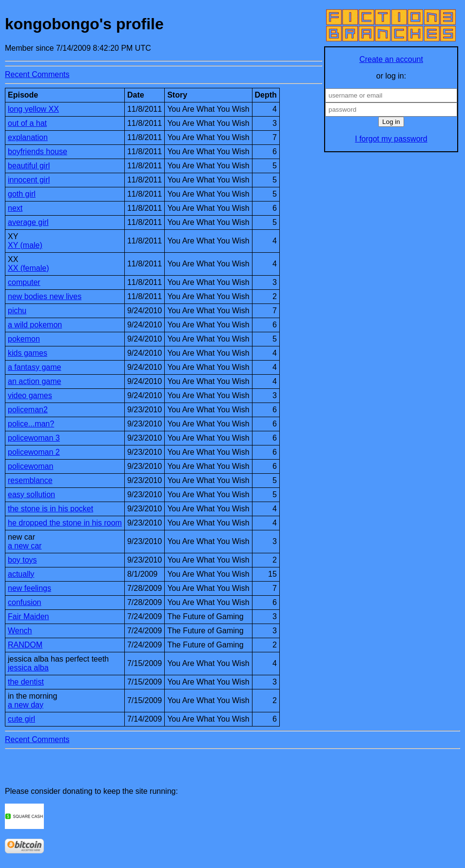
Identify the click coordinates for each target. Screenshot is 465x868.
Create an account (391, 59)
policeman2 (28, 410)
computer (24, 282)
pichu (17, 311)
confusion (25, 602)
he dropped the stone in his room (65, 523)
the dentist (26, 682)
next (15, 208)
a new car (25, 546)
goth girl (22, 194)
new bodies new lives (45, 296)
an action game (34, 381)
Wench (20, 631)
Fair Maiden (28, 616)
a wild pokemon (35, 325)
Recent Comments (37, 74)
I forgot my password (391, 139)
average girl (28, 222)
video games (30, 395)
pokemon (24, 339)
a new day (26, 705)
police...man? (31, 424)
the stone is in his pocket (50, 509)
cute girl (21, 719)
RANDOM (25, 645)
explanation (28, 137)
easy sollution (31, 495)
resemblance (30, 480)
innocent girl (29, 180)
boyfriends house (38, 151)
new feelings (29, 588)
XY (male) (25, 245)
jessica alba (28, 668)
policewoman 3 (34, 438)
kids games (28, 353)
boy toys (22, 560)
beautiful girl (29, 166)
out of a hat (27, 123)
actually (21, 574)
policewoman (30, 466)
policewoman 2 (34, 452)
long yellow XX (33, 109)
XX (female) (28, 268)
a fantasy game (34, 367)
